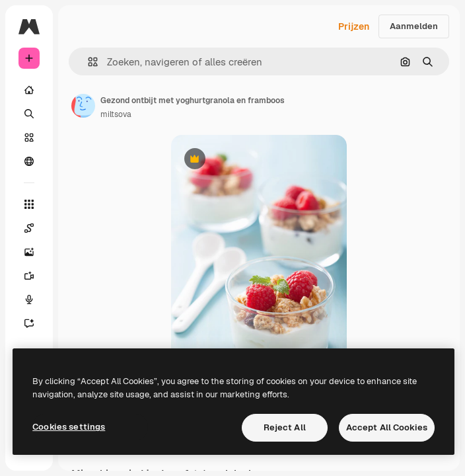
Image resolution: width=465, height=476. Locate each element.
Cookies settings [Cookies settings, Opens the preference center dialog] (69, 427)
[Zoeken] (29, 114)
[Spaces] (29, 228)
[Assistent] (29, 323)
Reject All (285, 427)
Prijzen (354, 26)
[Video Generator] (29, 276)
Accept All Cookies (387, 427)
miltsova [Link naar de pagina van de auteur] (116, 114)
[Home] (29, 90)
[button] (88, 62)
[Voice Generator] (29, 299)
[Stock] (29, 138)
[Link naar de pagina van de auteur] (83, 106)
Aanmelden (414, 26)
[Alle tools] (29, 204)
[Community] (29, 161)
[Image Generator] (29, 252)
